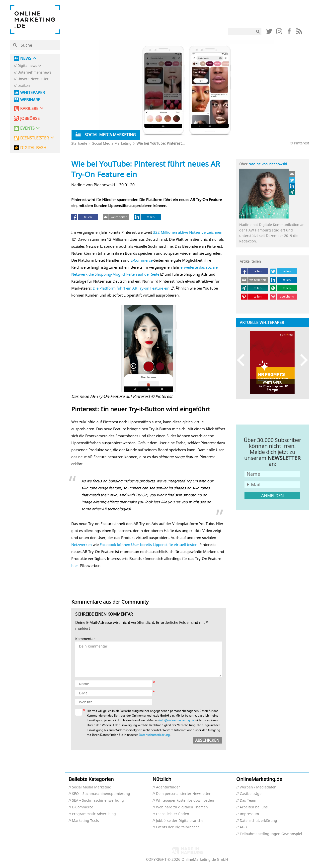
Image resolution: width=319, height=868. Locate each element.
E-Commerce (142, 260)
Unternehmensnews (34, 72)
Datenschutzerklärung (154, 735)
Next (302, 360)
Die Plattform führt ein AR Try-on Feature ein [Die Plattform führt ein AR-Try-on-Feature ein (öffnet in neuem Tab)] (131, 288)
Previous (243, 360)
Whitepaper (33, 93)
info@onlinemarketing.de (177, 720)
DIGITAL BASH (33, 148)
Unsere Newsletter (33, 79)
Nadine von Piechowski (268, 164)
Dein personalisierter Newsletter (183, 794)
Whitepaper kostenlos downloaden (185, 801)
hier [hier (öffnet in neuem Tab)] (75, 565)
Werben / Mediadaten (258, 787)
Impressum (249, 814)
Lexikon (24, 86)
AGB (243, 827)
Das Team (248, 801)
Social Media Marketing (112, 143)
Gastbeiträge (251, 794)
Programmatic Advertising (94, 814)
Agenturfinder (168, 787)
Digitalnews (27, 66)
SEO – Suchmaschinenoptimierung (101, 794)
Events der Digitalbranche (178, 827)
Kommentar (85, 639)
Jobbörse (30, 119)
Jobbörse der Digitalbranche (180, 821)
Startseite (79, 143)
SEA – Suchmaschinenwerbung (98, 801)
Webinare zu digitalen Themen (182, 807)
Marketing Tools (85, 821)
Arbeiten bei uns (254, 807)
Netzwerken (81, 544)
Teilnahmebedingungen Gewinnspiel (271, 834)
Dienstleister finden (173, 814)
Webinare (30, 100)
